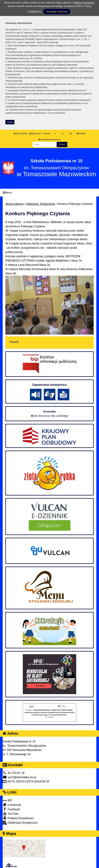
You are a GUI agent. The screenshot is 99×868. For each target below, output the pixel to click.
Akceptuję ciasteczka (57, 11)
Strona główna (20, 134)
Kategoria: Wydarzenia (41, 204)
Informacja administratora (50, 140)
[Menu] (49, 193)
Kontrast (81, 134)
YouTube (11, 814)
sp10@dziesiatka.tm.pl (19, 777)
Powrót (14, 342)
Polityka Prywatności (18, 818)
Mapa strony (35, 134)
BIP (7, 800)
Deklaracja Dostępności (20, 823)
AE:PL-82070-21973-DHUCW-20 (26, 782)
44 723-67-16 (14, 773)
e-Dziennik (12, 805)
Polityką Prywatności (84, 3)
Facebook (11, 809)
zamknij (10, 122)
